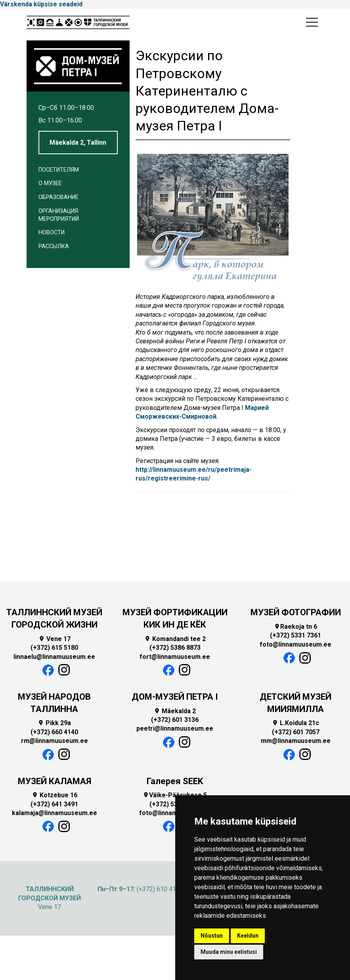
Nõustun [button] (212, 936)
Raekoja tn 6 (295, 627)
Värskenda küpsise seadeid (41, 4)
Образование (58, 197)
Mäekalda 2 (175, 711)
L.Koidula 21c (295, 723)
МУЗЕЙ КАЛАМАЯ (55, 781)
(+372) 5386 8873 (175, 648)
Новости (52, 233)
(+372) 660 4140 (54, 732)
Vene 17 (55, 639)
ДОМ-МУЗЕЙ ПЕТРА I (175, 697)
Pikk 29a (54, 723)
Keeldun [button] (248, 936)
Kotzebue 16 (55, 795)
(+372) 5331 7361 (295, 635)
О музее (50, 183)
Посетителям (59, 170)
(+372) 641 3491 (54, 804)
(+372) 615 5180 (54, 648)
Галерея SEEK (175, 781)
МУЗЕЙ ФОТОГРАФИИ (296, 612)
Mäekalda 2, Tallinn (78, 143)
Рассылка (54, 246)
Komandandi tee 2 (175, 639)
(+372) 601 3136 (175, 720)
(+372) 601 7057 (296, 732)
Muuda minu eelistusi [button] (229, 952)
